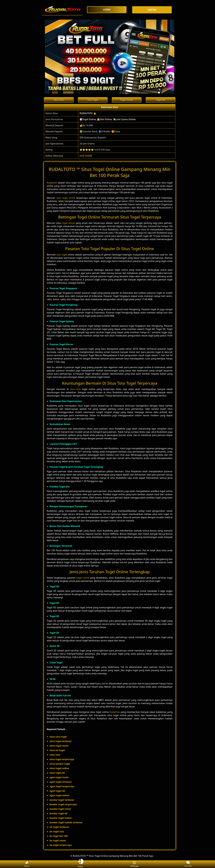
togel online (68, 223)
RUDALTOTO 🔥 (88, 113)
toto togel (62, 255)
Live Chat (188, 864)
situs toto (75, 389)
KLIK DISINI (86, 156)
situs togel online (66, 198)
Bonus (27, 864)
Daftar (81, 864)
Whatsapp (134, 864)
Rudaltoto (52, 183)
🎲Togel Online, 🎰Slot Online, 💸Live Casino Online (108, 119)
